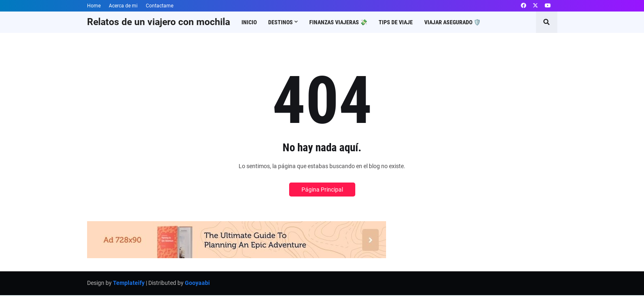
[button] (547, 22)
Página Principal (322, 190)
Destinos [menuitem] (281, 22)
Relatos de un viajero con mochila (159, 22)
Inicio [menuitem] (249, 22)
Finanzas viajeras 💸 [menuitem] (338, 22)
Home (94, 6)
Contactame (160, 6)
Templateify (129, 283)
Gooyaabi (197, 283)
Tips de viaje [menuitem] (396, 22)
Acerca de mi (123, 6)
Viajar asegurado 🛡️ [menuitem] (452, 22)
